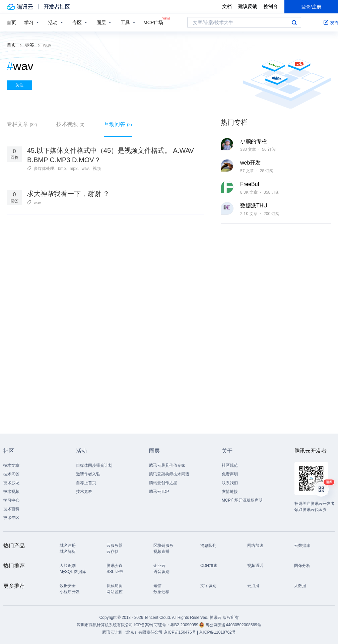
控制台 (271, 6)
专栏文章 (22, 124)
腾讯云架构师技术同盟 (169, 474)
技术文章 (11, 465)
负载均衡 (115, 586)
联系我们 (230, 483)
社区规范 (230, 465)
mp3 (74, 169)
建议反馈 (248, 6)
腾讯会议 (115, 566)
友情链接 (230, 492)
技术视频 (70, 124)
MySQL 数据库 (73, 572)
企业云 (159, 566)
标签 (29, 45)
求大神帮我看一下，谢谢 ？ (68, 194)
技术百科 (11, 509)
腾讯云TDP (159, 492)
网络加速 (255, 545)
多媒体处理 (44, 169)
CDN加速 (209, 566)
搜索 (294, 22)
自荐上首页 (86, 483)
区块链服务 (163, 545)
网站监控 (115, 592)
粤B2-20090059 (185, 625)
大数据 (300, 586)
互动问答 (118, 124)
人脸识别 (68, 566)
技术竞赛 (84, 492)
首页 (11, 22)
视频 (97, 169)
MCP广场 (153, 22)
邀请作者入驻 (88, 474)
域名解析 (68, 552)
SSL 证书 (115, 572)
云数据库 (302, 545)
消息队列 (208, 545)
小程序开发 (70, 592)
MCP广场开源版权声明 (242, 500)
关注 (19, 85)
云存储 (113, 552)
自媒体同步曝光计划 (94, 465)
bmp (62, 169)
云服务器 (115, 545)
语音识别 (161, 572)
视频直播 (161, 552)
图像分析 (302, 566)
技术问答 (11, 474)
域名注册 (68, 545)
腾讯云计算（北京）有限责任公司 (132, 632)
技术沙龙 (11, 483)
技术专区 (11, 518)
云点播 (253, 586)
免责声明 (230, 474)
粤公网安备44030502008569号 (233, 625)
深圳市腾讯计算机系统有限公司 (105, 625)
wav (85, 169)
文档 (227, 6)
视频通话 (255, 566)
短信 (157, 586)
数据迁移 (161, 592)
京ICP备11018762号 (217, 632)
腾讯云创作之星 (163, 483)
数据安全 (68, 586)
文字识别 (208, 586)
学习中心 (11, 500)
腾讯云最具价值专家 (167, 465)
